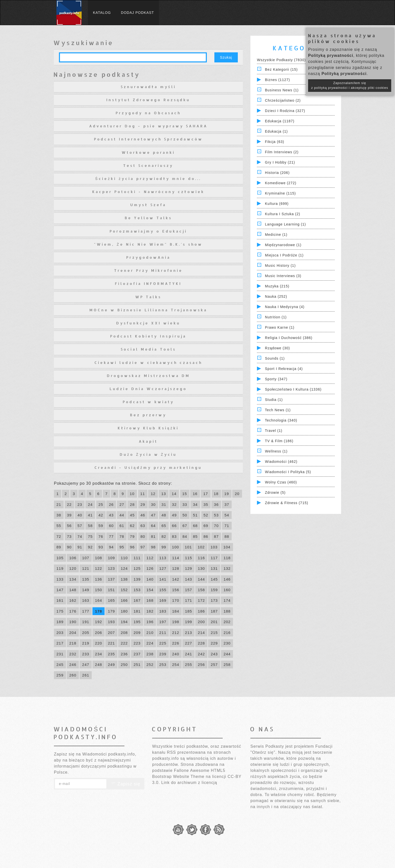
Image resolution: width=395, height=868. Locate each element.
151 (111, 590)
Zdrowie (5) (275, 493)
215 (214, 633)
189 (60, 622)
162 (73, 600)
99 (164, 547)
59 (101, 526)
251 (137, 665)
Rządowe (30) (277, 348)
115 (188, 558)
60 (111, 526)
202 (227, 622)
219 (86, 643)
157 (188, 590)
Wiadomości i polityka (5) (288, 472)
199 (188, 622)
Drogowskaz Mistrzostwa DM (148, 376)
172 (201, 600)
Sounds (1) (275, 358)
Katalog (102, 13)
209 (137, 633)
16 (195, 494)
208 (124, 633)
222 (124, 643)
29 (143, 504)
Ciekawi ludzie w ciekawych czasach (148, 363)
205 (86, 633)
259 (60, 675)
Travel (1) (274, 431)
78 (122, 536)
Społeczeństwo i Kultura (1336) (293, 389)
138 (124, 579)
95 (122, 547)
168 (150, 600)
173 (214, 600)
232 (73, 654)
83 (174, 536)
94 (111, 547)
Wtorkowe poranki (148, 152)
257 (214, 665)
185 (188, 611)
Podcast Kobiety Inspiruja (148, 336)
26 (111, 504)
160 (227, 590)
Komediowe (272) (281, 183)
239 (163, 654)
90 (69, 547)
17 (206, 494)
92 (90, 547)
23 (80, 504)
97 (143, 547)
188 (227, 611)
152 (124, 590)
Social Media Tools (148, 349)
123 (111, 568)
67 (185, 526)
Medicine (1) (276, 235)
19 (227, 494)
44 (122, 515)
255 (188, 665)
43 (111, 515)
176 (73, 611)
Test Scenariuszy (148, 165)
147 (60, 590)
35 (206, 504)
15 (185, 494)
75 (90, 536)
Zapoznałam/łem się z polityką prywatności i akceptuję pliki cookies (350, 85)
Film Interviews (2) (282, 152)
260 (73, 675)
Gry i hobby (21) (280, 162)
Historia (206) (277, 173)
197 (163, 622)
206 (98, 633)
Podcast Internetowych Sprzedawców (148, 139)
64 (153, 526)
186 (201, 611)
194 (124, 622)
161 (60, 600)
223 (137, 643)
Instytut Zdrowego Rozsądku (148, 100)
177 (86, 611)
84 (185, 536)
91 (80, 547)
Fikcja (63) (275, 142)
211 (163, 633)
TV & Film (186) (279, 441)
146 (227, 579)
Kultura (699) (277, 204)
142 (176, 579)
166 (124, 600)
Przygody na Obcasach (148, 113)
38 (59, 515)
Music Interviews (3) (283, 276)
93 (101, 547)
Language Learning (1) (286, 224)
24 (90, 504)
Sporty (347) (276, 379)
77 (111, 536)
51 (195, 515)
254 (176, 665)
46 (143, 515)
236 (124, 654)
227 (188, 643)
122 (98, 568)
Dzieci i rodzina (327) (285, 111)
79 (132, 536)
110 (124, 558)
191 (86, 622)
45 (132, 515)
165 (111, 600)
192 (98, 622)
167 (137, 600)
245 (60, 665)
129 (188, 568)
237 (137, 654)
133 (60, 579)
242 (201, 654)
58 (90, 526)
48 (164, 515)
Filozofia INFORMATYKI (148, 284)
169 (163, 600)
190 (73, 622)
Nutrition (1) (276, 317)
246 (73, 665)
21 (59, 504)
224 (150, 643)
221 (111, 643)
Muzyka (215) (277, 286)
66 (174, 526)
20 (237, 494)
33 (185, 504)
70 (216, 526)
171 (188, 600)
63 (143, 526)
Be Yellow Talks (148, 218)
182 (150, 611)
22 (69, 504)
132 (227, 568)
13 (164, 494)
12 (153, 494)
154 (150, 590)
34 (195, 504)
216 (227, 633)
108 (98, 558)
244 (227, 654)
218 (73, 643)
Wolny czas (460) (281, 482)
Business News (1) (282, 90)
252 (150, 665)
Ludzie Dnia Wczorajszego (148, 389)
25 (101, 504)
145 (214, 579)
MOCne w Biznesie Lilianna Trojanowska (148, 310)
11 (143, 494)
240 (176, 654)
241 (188, 654)
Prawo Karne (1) (280, 327)
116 (201, 558)
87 (216, 536)
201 (214, 622)
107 (86, 558)
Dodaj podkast (137, 13)
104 (227, 547)
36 (216, 504)
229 (214, 643)
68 (195, 526)
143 (188, 579)
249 (111, 665)
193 (111, 622)
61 (122, 526)
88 (227, 536)
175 (60, 611)
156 (176, 590)
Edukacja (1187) (280, 121)
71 (227, 526)
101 (188, 547)
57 (80, 526)
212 (176, 633)
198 (176, 622)
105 (60, 558)
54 (227, 515)
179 (111, 611)
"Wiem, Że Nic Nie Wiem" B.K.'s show (148, 244)
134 (73, 579)
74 (80, 536)
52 (206, 515)
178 (98, 611)
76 (101, 536)
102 (201, 547)
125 (137, 568)
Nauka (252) (276, 296)
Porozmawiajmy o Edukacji (148, 231)
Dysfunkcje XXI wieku (148, 323)
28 (132, 504)
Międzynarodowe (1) (283, 245)
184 (176, 611)
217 (60, 643)
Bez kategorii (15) (281, 69)
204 (73, 633)
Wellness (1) (276, 451)
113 (163, 558)
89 (59, 547)
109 (111, 558)
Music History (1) (280, 266)
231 (60, 654)
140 (150, 579)
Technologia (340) (281, 420)
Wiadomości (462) (281, 462)
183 (163, 611)
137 (111, 579)
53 (216, 515)
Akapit (148, 441)
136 (98, 579)
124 (124, 568)
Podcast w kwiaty (148, 402)
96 (132, 547)
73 (69, 536)
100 (176, 547)
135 (86, 579)
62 (132, 526)
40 (80, 515)
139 (137, 579)
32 (174, 504)
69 (206, 526)
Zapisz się (125, 784)
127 (163, 568)
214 (201, 633)
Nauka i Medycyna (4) (285, 307)
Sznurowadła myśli (148, 87)
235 (111, 654)
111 (137, 558)
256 (201, 665)
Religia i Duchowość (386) (289, 338)
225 (163, 643)
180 (124, 611)
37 (227, 504)
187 (214, 611)
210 (150, 633)
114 (176, 558)
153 (137, 590)
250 (124, 665)
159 (214, 590)
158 (201, 590)
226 (176, 643)
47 (153, 515)
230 (227, 643)
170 (176, 600)
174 (227, 600)
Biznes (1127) (277, 80)
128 (176, 568)
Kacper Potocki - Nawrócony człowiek (148, 192)
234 (98, 654)
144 (201, 579)
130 (201, 568)
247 (86, 665)
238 (150, 654)
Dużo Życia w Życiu (148, 454)
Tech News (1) (278, 410)
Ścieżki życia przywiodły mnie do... (148, 179)
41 (90, 515)
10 (132, 494)
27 (122, 504)
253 (163, 665)
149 (86, 590)
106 (73, 558)
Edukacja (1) (276, 131)
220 (98, 643)
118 (227, 558)
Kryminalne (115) (281, 193)
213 (188, 633)
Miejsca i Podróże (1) (284, 255)
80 (143, 536)
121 (86, 568)
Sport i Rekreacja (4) (284, 369)
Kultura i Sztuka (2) (283, 214)
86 (206, 536)
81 (153, 536)
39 (69, 515)
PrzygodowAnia (148, 257)
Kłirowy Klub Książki (148, 428)
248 (98, 665)
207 (111, 633)
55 (59, 526)
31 (164, 504)
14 (174, 494)
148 (73, 590)
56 (69, 526)
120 (73, 568)
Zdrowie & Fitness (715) (287, 503)
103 (214, 547)
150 (98, 590)
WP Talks (148, 297)
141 (163, 579)
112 (150, 558)
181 (137, 611)
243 (214, 654)
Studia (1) (274, 400)
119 (60, 568)
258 (227, 665)
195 (137, 622)
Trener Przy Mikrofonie (148, 270)
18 (216, 494)
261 (86, 675)
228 (201, 643)
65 (164, 526)
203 (60, 633)
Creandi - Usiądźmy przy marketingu (148, 467)
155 (163, 590)
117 (214, 558)
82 (164, 536)
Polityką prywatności (331, 55)
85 (195, 536)
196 (150, 622)
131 (214, 568)
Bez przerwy (148, 415)
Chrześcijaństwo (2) (283, 100)
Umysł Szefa (148, 205)
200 (201, 622)
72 (59, 536)
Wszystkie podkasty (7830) (281, 60)
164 (98, 600)
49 (174, 515)
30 (153, 504)
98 (153, 547)
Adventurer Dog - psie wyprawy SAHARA (148, 126)
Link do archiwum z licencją (189, 783)
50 (185, 515)
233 (86, 654)
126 (150, 568)
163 (86, 600)
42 (101, 515)
